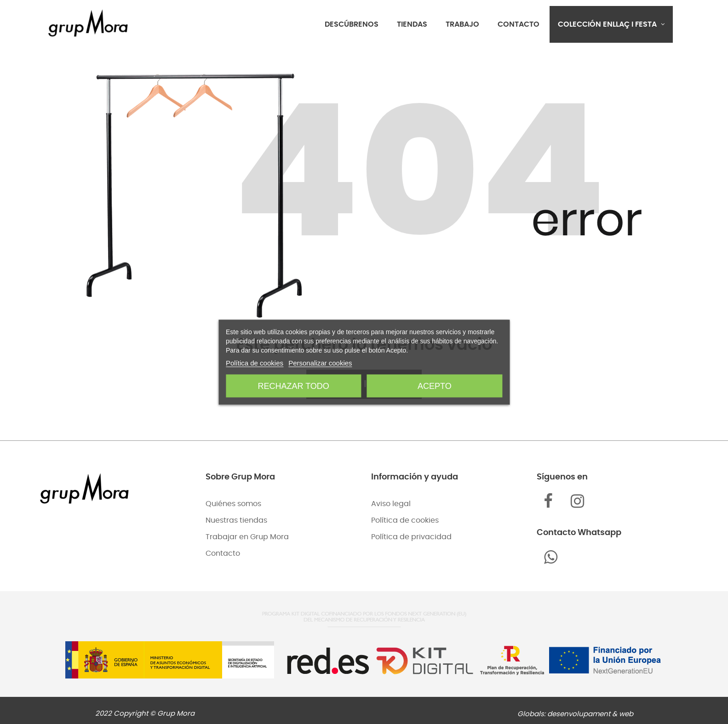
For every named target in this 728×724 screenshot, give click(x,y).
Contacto (223, 553)
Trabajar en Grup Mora (247, 537)
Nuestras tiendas (236, 520)
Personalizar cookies (320, 362)
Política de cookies (405, 520)
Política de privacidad (411, 537)
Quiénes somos (233, 504)
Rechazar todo (294, 386)
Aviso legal (391, 504)
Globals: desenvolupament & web (575, 714)
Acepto (435, 386)
